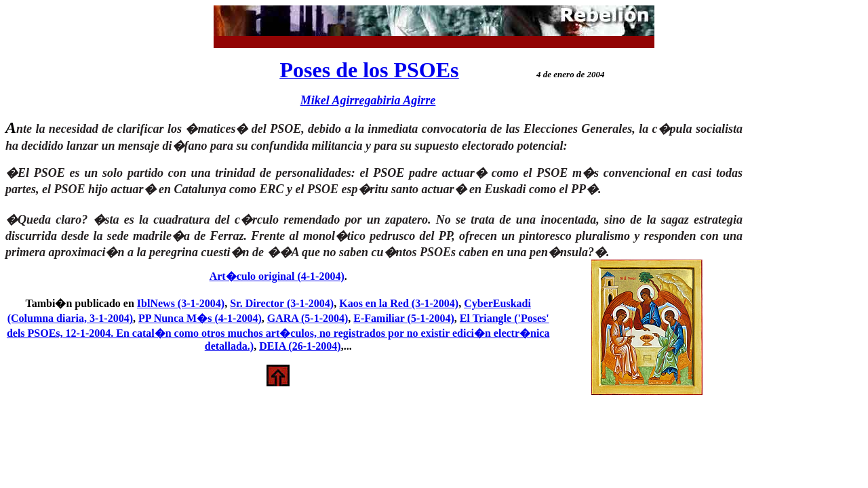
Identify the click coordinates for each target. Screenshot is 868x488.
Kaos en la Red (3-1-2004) (399, 303)
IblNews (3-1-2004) (181, 303)
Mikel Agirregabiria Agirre (368, 100)
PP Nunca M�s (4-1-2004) (200, 318)
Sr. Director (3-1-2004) (282, 303)
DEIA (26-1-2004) (300, 346)
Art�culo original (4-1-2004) (277, 276)
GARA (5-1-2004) (308, 318)
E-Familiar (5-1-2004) (404, 318)
